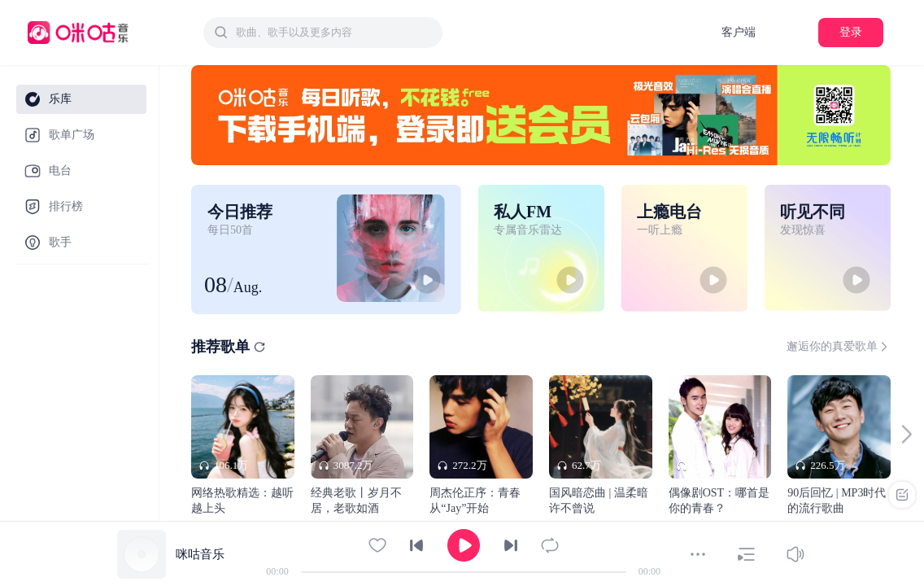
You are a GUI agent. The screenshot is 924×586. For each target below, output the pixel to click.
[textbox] (334, 33)
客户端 (739, 32)
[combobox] (323, 33)
